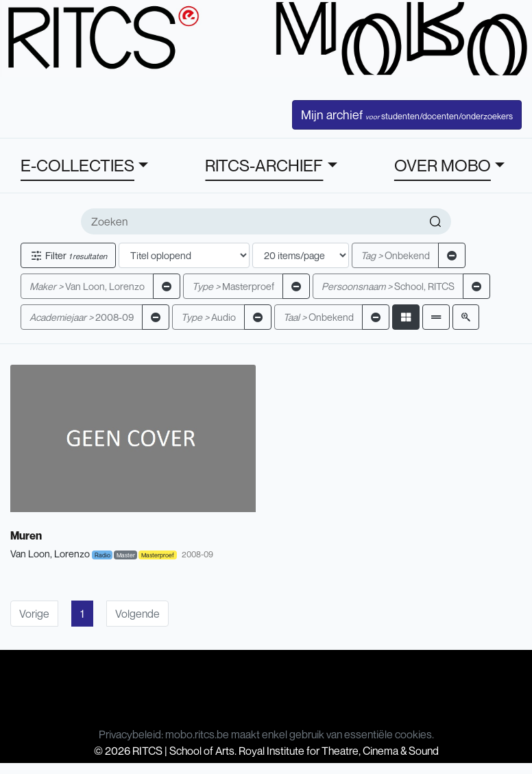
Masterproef (233, 286)
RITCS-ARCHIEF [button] (264, 165)
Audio (208, 317)
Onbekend (395, 255)
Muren (26, 535)
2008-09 (82, 317)
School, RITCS (388, 286)
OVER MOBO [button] (443, 165)
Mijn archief (407, 114)
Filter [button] (68, 255)
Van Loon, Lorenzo (87, 286)
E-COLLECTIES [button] (77, 165)
